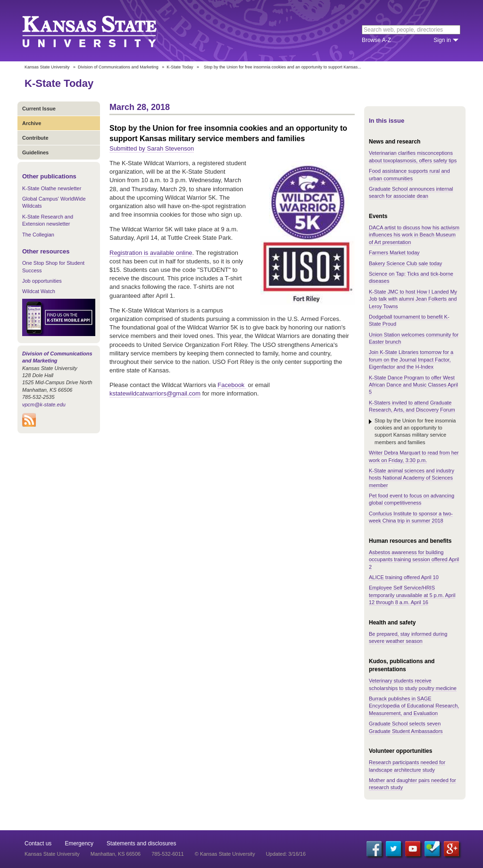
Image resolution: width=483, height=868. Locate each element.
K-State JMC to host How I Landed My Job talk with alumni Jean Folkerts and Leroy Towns (413, 299)
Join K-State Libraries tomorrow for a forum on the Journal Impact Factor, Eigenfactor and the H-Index (411, 359)
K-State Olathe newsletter (52, 188)
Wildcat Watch (39, 291)
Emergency (79, 843)
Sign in (442, 40)
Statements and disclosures (141, 843)
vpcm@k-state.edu (44, 405)
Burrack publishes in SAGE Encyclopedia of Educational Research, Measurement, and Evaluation (414, 706)
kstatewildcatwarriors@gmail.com (155, 393)
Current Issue (39, 109)
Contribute (35, 138)
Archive (32, 123)
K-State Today (180, 67)
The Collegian (38, 235)
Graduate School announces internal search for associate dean (411, 192)
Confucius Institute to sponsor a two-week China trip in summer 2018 (411, 517)
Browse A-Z (376, 40)
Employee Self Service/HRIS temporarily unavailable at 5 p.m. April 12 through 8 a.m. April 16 (412, 595)
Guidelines (35, 152)
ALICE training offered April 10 (404, 577)
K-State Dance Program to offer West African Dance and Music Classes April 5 (413, 385)
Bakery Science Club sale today (405, 263)
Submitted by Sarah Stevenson (152, 148)
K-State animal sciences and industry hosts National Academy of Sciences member (412, 478)
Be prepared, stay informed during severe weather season (408, 637)
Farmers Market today (394, 253)
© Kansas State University (225, 854)
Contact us (38, 843)
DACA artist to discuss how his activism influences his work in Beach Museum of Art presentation (414, 235)
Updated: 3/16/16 (286, 854)
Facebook (232, 385)
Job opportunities (42, 281)
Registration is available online (151, 253)
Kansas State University (101, 31)
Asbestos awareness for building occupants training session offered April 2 (414, 560)
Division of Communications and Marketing (118, 67)
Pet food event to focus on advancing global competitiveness (412, 499)
